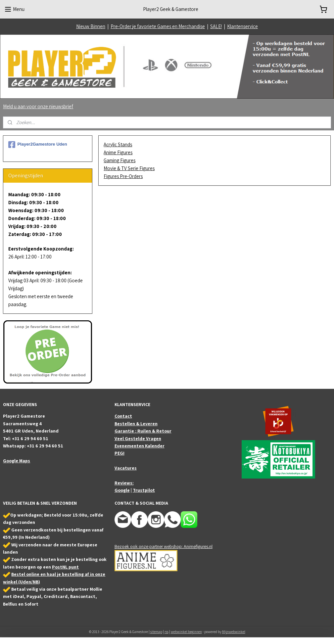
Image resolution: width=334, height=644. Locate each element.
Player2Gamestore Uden (38, 145)
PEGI (119, 453)
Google (122, 490)
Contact (123, 416)
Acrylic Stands (118, 144)
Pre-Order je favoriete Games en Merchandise (158, 26)
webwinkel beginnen (186, 632)
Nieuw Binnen (91, 26)
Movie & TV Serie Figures (129, 168)
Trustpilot (144, 490)
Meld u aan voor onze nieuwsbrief (38, 106)
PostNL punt (65, 567)
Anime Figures (118, 152)
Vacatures (126, 468)
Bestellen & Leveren (136, 424)
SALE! (216, 26)
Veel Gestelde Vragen (138, 438)
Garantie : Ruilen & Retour (143, 431)
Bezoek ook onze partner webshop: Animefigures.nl (164, 546)
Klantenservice (242, 26)
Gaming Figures (120, 160)
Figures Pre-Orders (123, 176)
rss (167, 632)
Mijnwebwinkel (234, 632)
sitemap (156, 632)
